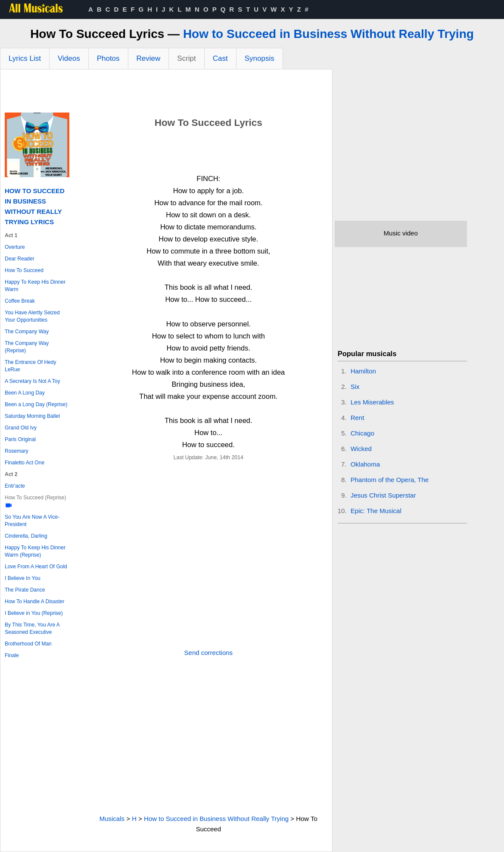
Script (186, 58)
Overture (15, 247)
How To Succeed (24, 270)
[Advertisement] (166, 93)
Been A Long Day (25, 393)
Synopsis (260, 58)
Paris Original (20, 439)
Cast (220, 58)
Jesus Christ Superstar (383, 495)
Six (355, 387)
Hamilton (363, 371)
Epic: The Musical (376, 511)
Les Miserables (372, 402)
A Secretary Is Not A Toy (33, 381)
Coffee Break (20, 301)
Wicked (361, 449)
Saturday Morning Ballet (32, 416)
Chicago (362, 433)
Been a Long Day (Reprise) (36, 404)
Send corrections (209, 653)
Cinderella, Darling (26, 536)
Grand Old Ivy (21, 428)
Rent (358, 418)
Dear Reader (20, 259)
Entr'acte (15, 486)
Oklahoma (365, 464)
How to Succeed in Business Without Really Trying (328, 34)
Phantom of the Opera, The (390, 480)
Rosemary (17, 451)
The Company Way (27, 332)
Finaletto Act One (25, 463)
